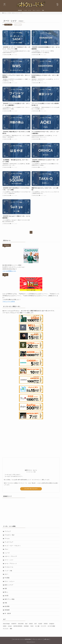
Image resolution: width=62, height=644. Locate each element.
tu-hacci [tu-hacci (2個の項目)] (10, 626)
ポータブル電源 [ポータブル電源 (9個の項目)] (51, 626)
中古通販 (7, 578)
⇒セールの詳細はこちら (9, 271)
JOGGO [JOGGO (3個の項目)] (46, 624)
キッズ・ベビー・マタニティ (13, 546)
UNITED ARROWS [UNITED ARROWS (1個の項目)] (18, 626)
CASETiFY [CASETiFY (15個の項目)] (14, 624)
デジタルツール (9, 567)
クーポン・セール (8, 25)
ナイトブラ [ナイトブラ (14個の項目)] (43, 626)
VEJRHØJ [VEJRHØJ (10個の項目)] (26, 626)
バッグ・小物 (8, 571)
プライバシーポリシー (37, 639)
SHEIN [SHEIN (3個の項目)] (5, 626)
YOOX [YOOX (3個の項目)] (32, 626)
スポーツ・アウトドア (11, 556)
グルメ (6, 549)
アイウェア (8, 531)
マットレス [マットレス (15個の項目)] (6, 629)
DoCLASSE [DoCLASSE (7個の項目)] (21, 624)
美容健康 (7, 610)
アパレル (7, 539)
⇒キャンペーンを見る (9, 301)
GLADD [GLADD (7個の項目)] (40, 624)
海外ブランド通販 (10, 599)
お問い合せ (46, 639)
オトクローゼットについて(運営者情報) (22, 639)
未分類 (6, 596)
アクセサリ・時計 (10, 535)
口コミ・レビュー (10, 581)
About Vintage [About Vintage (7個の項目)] (6, 624)
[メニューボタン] (5, 5)
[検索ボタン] (57, 5)
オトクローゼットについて (31, 489)
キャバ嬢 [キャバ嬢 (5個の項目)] (37, 626)
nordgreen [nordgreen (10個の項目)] (52, 624)
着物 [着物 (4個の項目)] (11, 629)
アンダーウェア (9, 542)
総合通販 (7, 606)
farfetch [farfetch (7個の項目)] (31, 624)
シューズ (7, 553)
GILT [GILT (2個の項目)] (36, 624)
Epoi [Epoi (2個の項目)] (26, 624)
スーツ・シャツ (9, 560)
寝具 (6, 589)
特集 (6, 603)
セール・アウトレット (11, 564)
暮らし (6, 592)
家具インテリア (9, 585)
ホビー (6, 574)
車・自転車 (8, 613)
